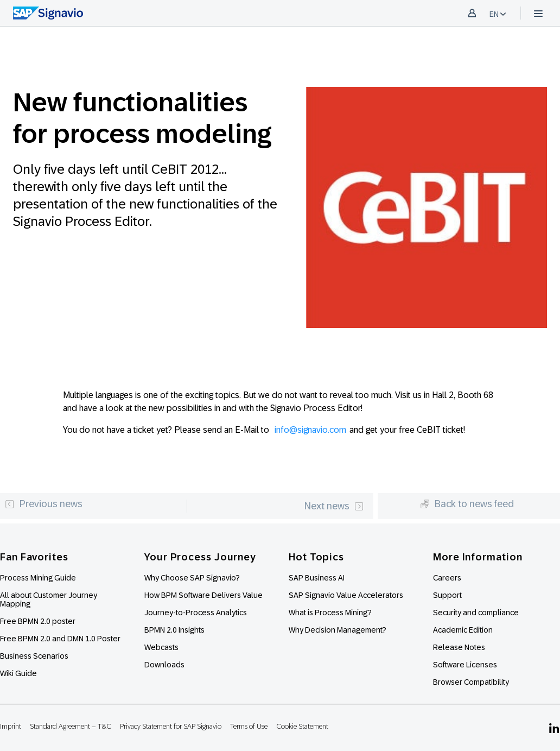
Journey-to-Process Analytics (196, 613)
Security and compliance (476, 613)
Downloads (164, 665)
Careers (447, 578)
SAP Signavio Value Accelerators (346, 595)
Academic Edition (463, 630)
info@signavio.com (310, 430)
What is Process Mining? (330, 613)
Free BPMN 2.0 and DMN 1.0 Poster (60, 639)
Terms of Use (249, 726)
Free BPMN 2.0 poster (38, 621)
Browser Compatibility (471, 682)
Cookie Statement (302, 726)
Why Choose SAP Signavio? (192, 578)
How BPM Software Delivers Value (203, 595)
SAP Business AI (317, 578)
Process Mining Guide (38, 578)
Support (447, 595)
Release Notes (459, 647)
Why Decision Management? (338, 630)
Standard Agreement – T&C (71, 726)
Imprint (11, 726)
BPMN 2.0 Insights (174, 630)
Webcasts (161, 647)
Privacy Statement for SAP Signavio (171, 726)
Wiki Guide (18, 673)
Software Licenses (465, 665)
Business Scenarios (34, 656)
